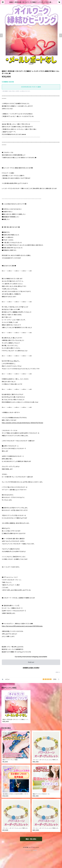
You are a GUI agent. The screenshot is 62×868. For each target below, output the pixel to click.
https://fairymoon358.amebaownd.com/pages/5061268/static (22, 626)
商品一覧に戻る (31, 839)
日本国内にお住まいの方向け (31, 668)
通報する (58, 672)
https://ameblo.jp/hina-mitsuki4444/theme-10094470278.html (22, 423)
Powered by (31, 850)
